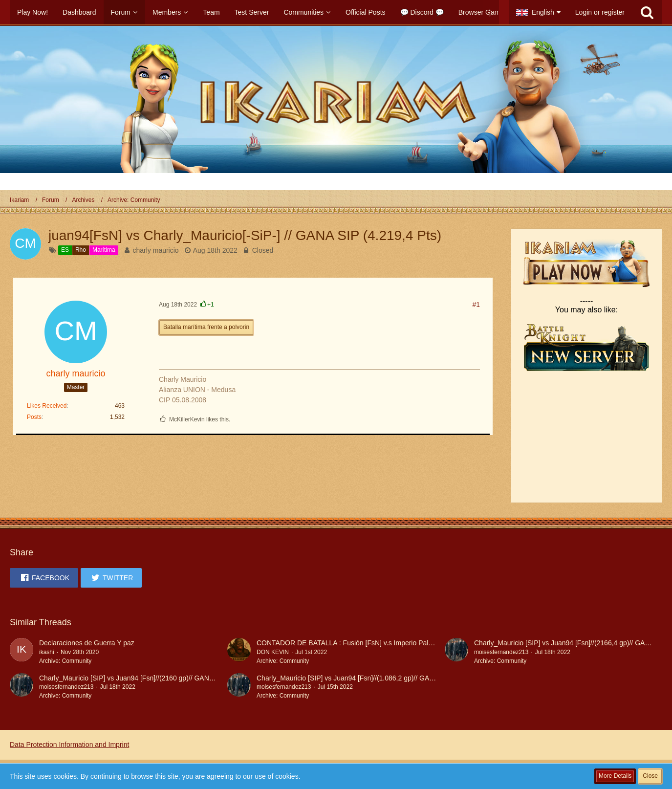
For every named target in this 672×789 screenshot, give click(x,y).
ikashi (47, 652)
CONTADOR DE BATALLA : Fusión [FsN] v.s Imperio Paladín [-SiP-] (359, 643)
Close (650, 776)
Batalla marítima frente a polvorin (206, 327)
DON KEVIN (273, 652)
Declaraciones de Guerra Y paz (87, 643)
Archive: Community (65, 661)
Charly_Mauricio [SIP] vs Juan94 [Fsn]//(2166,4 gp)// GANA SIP (571, 643)
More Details (615, 776)
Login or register (600, 12)
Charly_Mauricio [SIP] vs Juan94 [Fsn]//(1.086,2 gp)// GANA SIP (354, 678)
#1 (476, 305)
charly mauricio (155, 250)
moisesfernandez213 (501, 652)
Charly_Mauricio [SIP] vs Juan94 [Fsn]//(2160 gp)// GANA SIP (133, 678)
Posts (34, 417)
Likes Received (47, 406)
